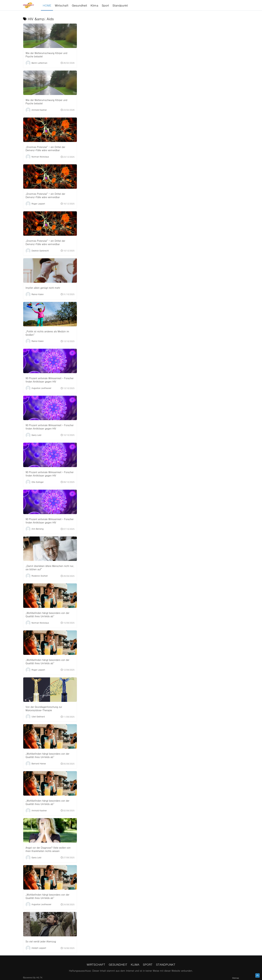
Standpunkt (166, 964)
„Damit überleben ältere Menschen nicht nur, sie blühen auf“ (50, 568)
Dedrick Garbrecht (40, 250)
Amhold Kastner (39, 110)
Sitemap (236, 978)
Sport (148, 964)
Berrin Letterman (39, 63)
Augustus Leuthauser (41, 388)
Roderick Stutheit (40, 576)
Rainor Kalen (38, 294)
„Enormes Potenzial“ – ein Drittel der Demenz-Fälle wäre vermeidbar (45, 149)
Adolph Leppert (39, 948)
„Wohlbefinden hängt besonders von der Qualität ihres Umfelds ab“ (47, 615)
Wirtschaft (96, 964)
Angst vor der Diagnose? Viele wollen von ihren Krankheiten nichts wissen (48, 849)
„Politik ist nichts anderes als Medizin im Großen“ (47, 333)
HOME (47, 5)
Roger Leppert (38, 204)
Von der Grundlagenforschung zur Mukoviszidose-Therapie (44, 709)
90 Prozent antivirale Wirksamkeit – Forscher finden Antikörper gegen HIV (50, 380)
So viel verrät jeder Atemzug (41, 941)
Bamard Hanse (39, 763)
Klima (135, 964)
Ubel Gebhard (38, 716)
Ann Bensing (38, 529)
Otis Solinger (38, 482)
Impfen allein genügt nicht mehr (43, 288)
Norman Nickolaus (40, 157)
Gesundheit (118, 964)
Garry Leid (36, 435)
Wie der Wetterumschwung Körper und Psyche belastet (46, 55)
